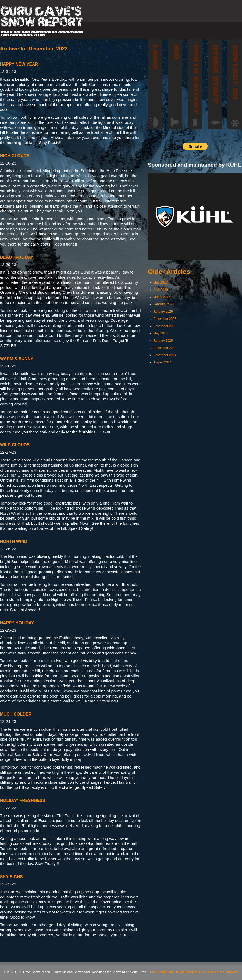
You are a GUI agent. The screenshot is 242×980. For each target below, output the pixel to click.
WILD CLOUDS (15, 445)
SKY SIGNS (11, 877)
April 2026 (161, 290)
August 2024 (162, 362)
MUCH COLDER (16, 714)
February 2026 (164, 304)
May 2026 (160, 282)
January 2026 (163, 311)
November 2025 (165, 326)
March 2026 (162, 297)
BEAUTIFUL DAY (17, 257)
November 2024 (165, 355)
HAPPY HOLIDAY (17, 623)
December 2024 (165, 348)
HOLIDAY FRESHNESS (23, 801)
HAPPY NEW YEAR (19, 64)
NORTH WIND (14, 542)
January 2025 (163, 341)
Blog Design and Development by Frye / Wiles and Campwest (194, 972)
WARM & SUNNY (17, 359)
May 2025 (160, 333)
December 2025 (165, 319)
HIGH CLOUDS (15, 156)
